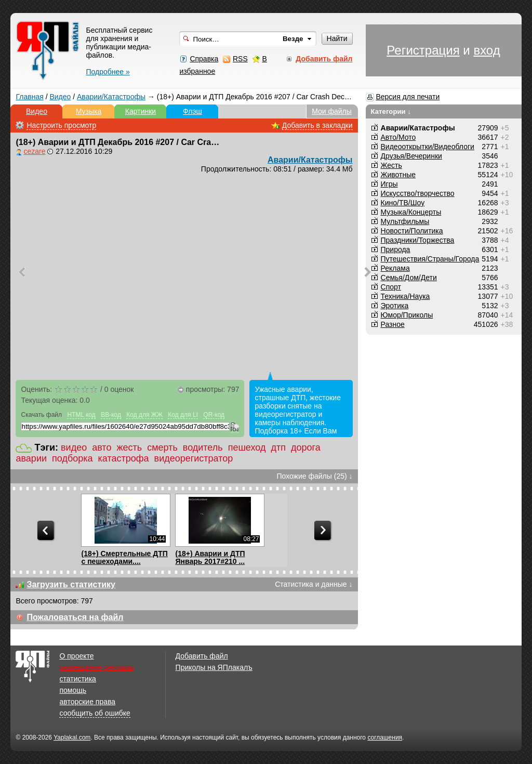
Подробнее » (108, 72)
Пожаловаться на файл (75, 617)
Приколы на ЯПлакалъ (214, 667)
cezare (34, 151)
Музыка (89, 111)
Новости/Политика (412, 231)
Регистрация (423, 50)
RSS (240, 59)
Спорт (391, 287)
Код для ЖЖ (144, 415)
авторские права (87, 702)
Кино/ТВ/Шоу (403, 203)
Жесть (391, 165)
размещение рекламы (96, 667)
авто (102, 447)
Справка (204, 59)
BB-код (111, 415)
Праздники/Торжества (418, 240)
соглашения (385, 737)
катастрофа (124, 458)
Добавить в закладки (317, 125)
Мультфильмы (405, 221)
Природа (396, 249)
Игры (389, 184)
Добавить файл (202, 656)
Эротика (395, 306)
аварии (31, 458)
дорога (306, 447)
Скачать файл (41, 415)
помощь (73, 690)
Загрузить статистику (71, 584)
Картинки (141, 111)
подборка (72, 458)
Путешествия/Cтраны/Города (430, 259)
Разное (393, 324)
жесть (129, 447)
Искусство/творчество (418, 193)
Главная (29, 97)
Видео (60, 97)
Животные (398, 175)
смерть (162, 447)
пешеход (247, 447)
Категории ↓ (391, 111)
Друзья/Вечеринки (411, 156)
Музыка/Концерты (411, 212)
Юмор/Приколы (407, 315)
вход (487, 50)
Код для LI (183, 415)
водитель (203, 447)
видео (74, 447)
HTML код (81, 415)
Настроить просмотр (61, 125)
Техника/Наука (405, 296)
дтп (278, 447)
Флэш (192, 111)
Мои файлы (332, 111)
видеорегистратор (194, 458)
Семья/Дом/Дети (409, 278)
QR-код (214, 415)
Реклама (395, 268)
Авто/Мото (398, 137)
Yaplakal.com (72, 737)
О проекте (76, 656)
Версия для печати (408, 97)
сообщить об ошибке (95, 713)
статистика (77, 679)
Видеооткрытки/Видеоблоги (428, 147)
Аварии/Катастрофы (111, 97)
